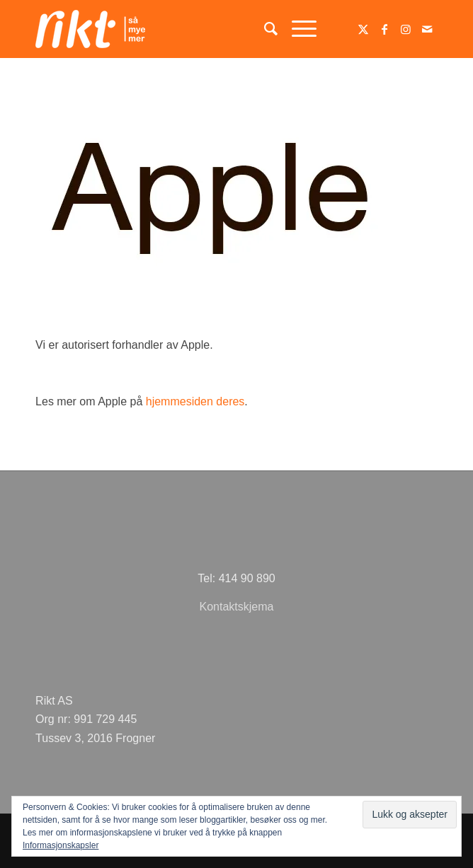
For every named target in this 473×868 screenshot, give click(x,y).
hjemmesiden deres (195, 401)
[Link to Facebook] (384, 29)
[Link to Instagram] (406, 29)
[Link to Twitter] (363, 29)
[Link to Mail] (427, 29)
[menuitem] (264, 29)
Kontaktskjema (237, 607)
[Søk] (264, 29)
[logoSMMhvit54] (196, 29)
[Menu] (297, 29)
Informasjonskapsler (61, 845)
